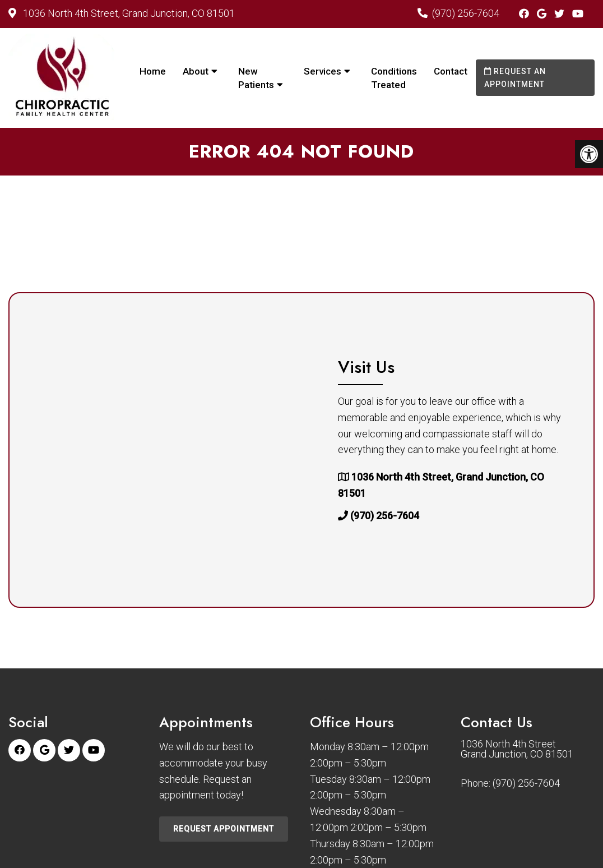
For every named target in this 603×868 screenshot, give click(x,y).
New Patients (256, 78)
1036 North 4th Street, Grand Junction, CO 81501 (128, 13)
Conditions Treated (394, 78)
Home (153, 71)
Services (323, 71)
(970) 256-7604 (466, 13)
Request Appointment (224, 829)
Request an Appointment (515, 77)
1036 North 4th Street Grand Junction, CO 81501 (517, 749)
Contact (451, 71)
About (196, 71)
